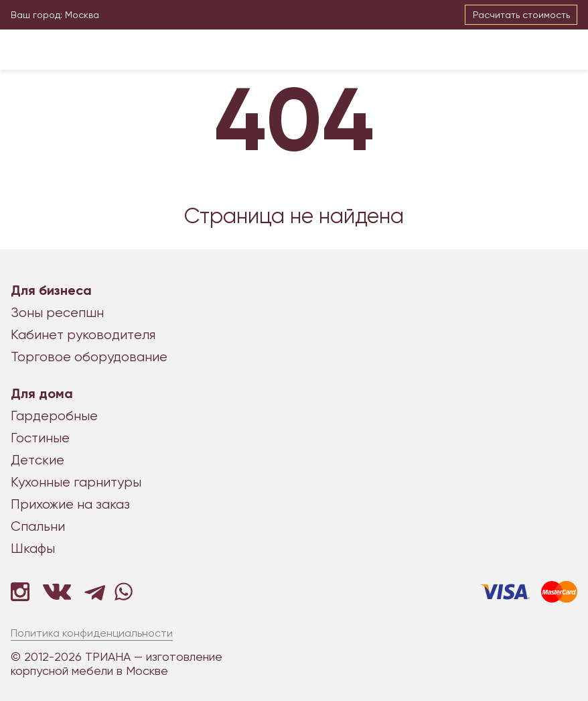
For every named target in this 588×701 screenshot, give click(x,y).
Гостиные (40, 438)
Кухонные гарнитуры (76, 482)
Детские (38, 460)
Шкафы (33, 549)
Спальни (38, 526)
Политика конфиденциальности (92, 633)
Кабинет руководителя (83, 335)
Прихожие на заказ (70, 504)
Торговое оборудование (89, 357)
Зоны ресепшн (57, 313)
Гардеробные (54, 416)
